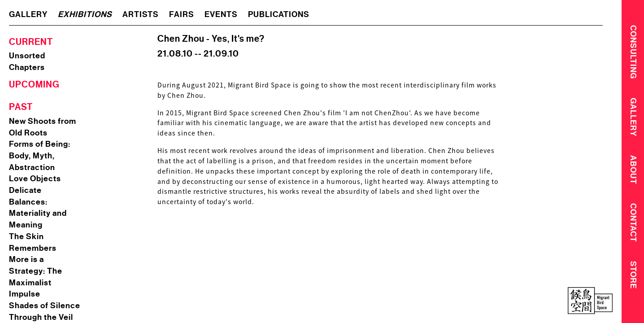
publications (279, 14)
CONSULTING (633, 52)
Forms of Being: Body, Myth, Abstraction (40, 155)
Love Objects (35, 179)
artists (141, 14)
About (633, 172)
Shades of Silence (45, 306)
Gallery (633, 118)
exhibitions (85, 14)
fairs (182, 14)
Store (633, 278)
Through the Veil (41, 317)
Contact (633, 225)
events (221, 14)
